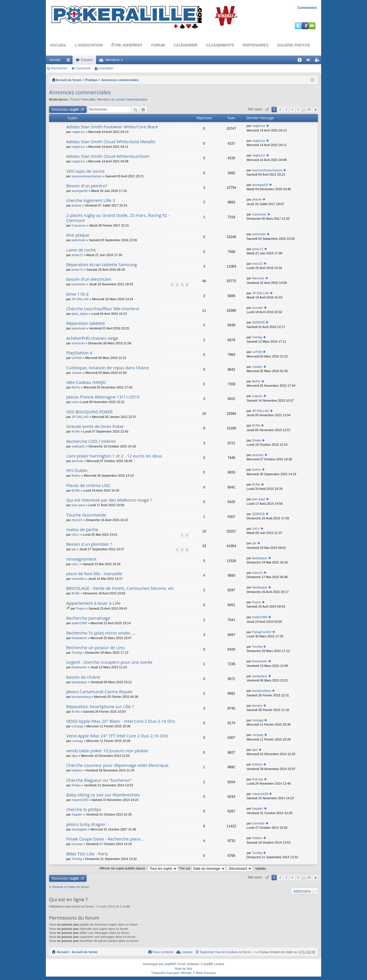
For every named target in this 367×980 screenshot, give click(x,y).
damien (257, 706)
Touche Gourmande (86, 515)
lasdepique (260, 558)
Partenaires (256, 45)
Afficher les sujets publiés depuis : (138, 868)
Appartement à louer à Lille (93, 603)
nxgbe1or (78, 132)
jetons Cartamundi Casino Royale (99, 692)
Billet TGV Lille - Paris (87, 854)
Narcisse (258, 278)
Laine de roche (81, 250)
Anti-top (257, 779)
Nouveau (65, 109)
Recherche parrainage (88, 618)
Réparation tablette (86, 323)
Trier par (202, 868)
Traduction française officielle (171, 973)
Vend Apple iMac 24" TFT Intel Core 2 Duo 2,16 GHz (117, 736)
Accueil (58, 45)
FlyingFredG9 (262, 632)
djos (75, 756)
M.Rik (76, 431)
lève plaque (78, 235)
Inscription (106, 68)
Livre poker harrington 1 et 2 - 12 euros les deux (114, 456)
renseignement (81, 559)
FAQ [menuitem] (301, 61)
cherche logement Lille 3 (91, 200)
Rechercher (59, 68)
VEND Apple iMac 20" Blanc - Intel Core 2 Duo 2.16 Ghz (121, 721)
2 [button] (280, 109)
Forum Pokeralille (83, 99)
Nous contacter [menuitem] (163, 952)
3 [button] (286, 109)
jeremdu (77, 461)
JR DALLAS (80, 299)
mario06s (78, 579)
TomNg (257, 337)
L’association (89, 45)
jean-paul (78, 505)
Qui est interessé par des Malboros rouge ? (109, 500)
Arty (190, 969)
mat (74, 402)
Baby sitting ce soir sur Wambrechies (103, 795)
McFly (76, 387)
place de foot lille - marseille (94, 574)
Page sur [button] (267, 110)
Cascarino (79, 225)
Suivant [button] (315, 110)
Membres (112, 60)
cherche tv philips (84, 809)
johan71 (77, 255)
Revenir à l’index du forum (71, 887)
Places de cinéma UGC (88, 485)
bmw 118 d (77, 294)
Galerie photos (294, 45)
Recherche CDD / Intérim (91, 441)
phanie (76, 205)
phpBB (169, 964)
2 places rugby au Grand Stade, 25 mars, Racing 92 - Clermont (118, 218)
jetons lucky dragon (86, 824)
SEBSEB (258, 322)
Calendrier (186, 45)
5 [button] (298, 109)
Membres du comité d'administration (122, 99)
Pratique (91, 80)
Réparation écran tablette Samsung (101, 265)
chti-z (75, 535)
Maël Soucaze (206, 973)
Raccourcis (69, 61)
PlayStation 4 (79, 353)
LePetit (77, 358)
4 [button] (292, 109)
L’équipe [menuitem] (187, 952)
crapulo (257, 396)
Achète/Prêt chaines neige (92, 338)
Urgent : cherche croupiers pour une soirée (109, 662)
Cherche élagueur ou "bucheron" (99, 780)
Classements (220, 45)
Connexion (307, 8)
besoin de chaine (83, 677)
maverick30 (80, 800)
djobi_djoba (80, 314)
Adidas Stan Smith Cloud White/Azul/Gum (108, 156)
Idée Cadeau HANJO (86, 382)
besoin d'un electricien (89, 279)
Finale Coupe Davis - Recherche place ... (106, 839)
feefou (76, 476)
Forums (87, 60)
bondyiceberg (81, 697)
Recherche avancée (144, 109)
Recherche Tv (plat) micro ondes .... (101, 633)
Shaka (256, 440)
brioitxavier (79, 667)
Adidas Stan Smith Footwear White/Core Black (112, 127)
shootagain (79, 829)
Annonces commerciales (120, 80)
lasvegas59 (80, 191)
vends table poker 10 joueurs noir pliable (107, 751)
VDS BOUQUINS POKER (89, 412)
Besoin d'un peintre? (87, 186)
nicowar (257, 308)
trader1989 (79, 623)
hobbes (77, 770)
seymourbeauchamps (87, 176)
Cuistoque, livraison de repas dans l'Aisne (108, 368)
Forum (158, 45)
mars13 (257, 264)
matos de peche (82, 530)
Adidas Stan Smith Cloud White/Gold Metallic (111, 142)
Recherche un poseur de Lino (95, 648)
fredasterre (79, 638)
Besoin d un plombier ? (89, 544)
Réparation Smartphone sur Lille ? (100, 707)
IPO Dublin (77, 471)
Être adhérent (127, 45)
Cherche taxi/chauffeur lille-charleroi (103, 309)
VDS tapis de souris (85, 171)
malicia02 (78, 446)
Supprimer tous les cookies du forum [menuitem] (226, 952)
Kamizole (78, 343)
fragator (77, 814)
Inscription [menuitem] (318, 61)
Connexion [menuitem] (310, 61)
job (74, 549)
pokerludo (79, 240)
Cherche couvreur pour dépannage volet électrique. (118, 765)
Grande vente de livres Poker (95, 426)
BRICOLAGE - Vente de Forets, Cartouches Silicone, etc (120, 588)
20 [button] (309, 109)
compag (77, 726)
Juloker (77, 373)
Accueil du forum (69, 80)
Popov (80, 608)
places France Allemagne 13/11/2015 (103, 397)
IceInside (258, 823)
